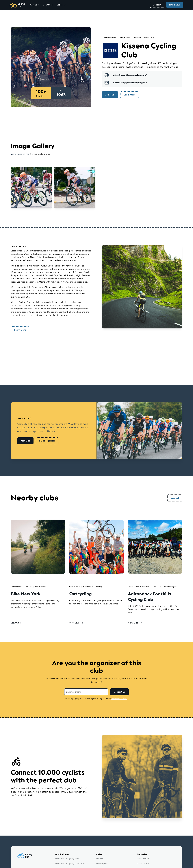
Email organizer (47, 441)
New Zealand (143, 859)
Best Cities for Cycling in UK (67, 859)
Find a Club (175, 5)
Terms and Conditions (119, 699)
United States (143, 864)
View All (175, 498)
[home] (17, 5)
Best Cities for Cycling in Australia (70, 864)
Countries (48, 5)
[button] (61, 5)
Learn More (130, 95)
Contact (157, 5)
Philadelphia (102, 864)
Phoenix (100, 859)
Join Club (110, 95)
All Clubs (34, 5)
